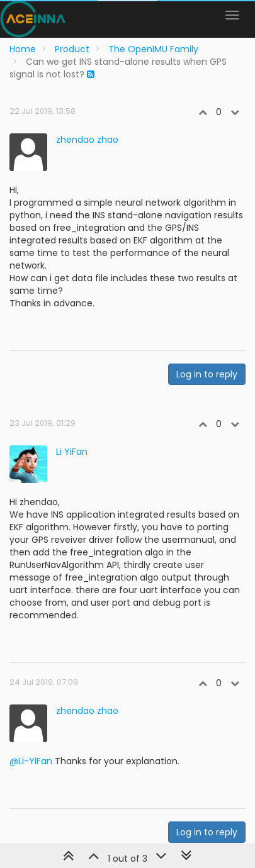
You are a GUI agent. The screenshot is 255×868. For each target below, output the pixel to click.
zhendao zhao (87, 140)
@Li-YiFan (31, 761)
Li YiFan (72, 452)
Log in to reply (207, 374)
